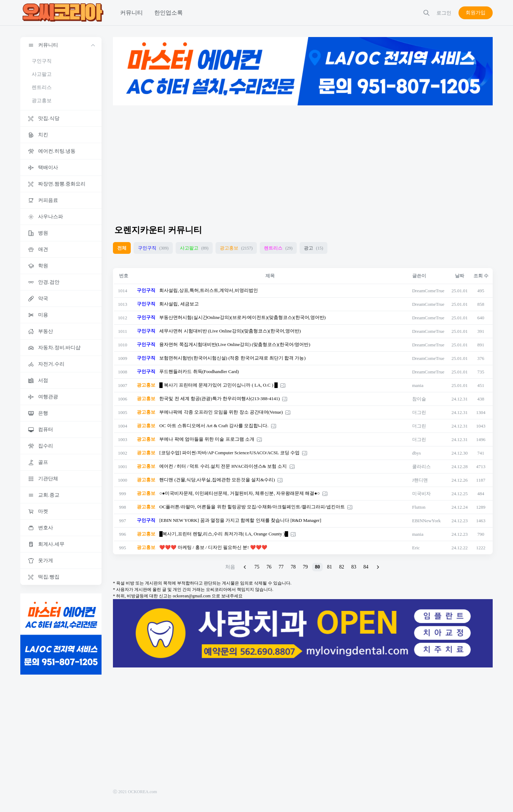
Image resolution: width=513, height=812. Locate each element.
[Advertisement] (303, 162)
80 (317, 567)
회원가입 (476, 13)
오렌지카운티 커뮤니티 (158, 230)
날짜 (460, 276)
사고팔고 (42, 74)
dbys (417, 453)
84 (366, 567)
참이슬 (419, 399)
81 (330, 567)
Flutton (419, 507)
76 (269, 567)
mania (418, 385)
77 (281, 567)
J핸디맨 (420, 480)
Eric (416, 548)
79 (305, 567)
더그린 (419, 412)
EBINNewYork (426, 521)
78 (293, 567)
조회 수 (481, 276)
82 (342, 567)
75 (257, 567)
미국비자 (421, 494)
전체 (122, 248)
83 (354, 567)
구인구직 (42, 61)
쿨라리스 (421, 467)
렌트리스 (42, 87)
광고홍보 (42, 101)
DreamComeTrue (428, 291)
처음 (230, 567)
